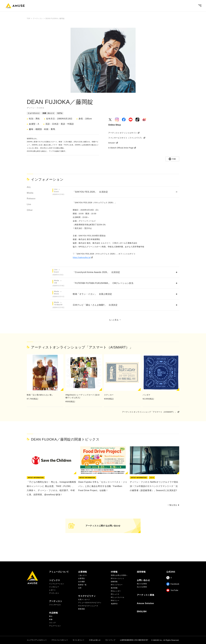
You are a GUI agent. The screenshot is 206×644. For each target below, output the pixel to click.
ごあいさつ (82, 575)
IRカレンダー (116, 591)
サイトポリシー (78, 640)
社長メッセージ (84, 599)
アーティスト (54, 593)
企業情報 (83, 572)
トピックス (55, 580)
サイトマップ (110, 640)
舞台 (51, 616)
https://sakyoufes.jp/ (82, 257)
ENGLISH (142, 612)
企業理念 (81, 578)
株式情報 (114, 588)
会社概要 (81, 582)
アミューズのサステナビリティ (90, 603)
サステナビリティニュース (88, 606)
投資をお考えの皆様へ (119, 575)
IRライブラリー (117, 585)
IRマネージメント (118, 578)
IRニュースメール (118, 597)
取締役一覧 (82, 585)
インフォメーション (57, 584)
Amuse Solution (145, 603)
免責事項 (114, 604)
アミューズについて (59, 572)
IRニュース (115, 594)
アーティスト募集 (146, 595)
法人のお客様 (142, 587)
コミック (52, 623)
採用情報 (141, 572)
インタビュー (54, 587)
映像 (51, 619)
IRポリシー (115, 601)
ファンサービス (55, 605)
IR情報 (114, 572)
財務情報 (114, 582)
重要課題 (81, 609)
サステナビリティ (87, 596)
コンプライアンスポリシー (37, 640)
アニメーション (55, 626)
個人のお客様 (142, 584)
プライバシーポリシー (60, 640)
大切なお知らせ (95, 640)
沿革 (80, 588)
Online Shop (115, 125)
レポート (52, 590)
